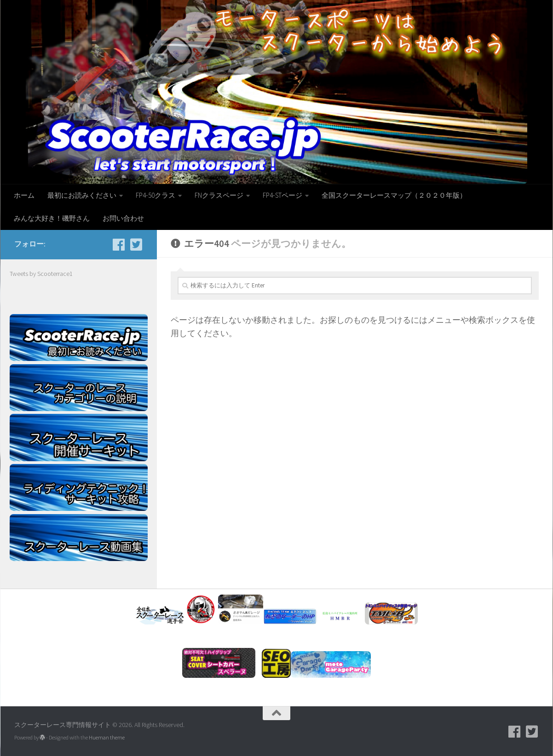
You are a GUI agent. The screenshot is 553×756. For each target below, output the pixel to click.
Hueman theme (107, 737)
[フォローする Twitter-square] (136, 245)
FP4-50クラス (156, 195)
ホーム (24, 195)
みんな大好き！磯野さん (52, 218)
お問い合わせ (123, 218)
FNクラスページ (219, 195)
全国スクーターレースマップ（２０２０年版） (394, 195)
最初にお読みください (82, 195)
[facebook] (119, 245)
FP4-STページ (282, 195)
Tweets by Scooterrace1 (41, 274)
